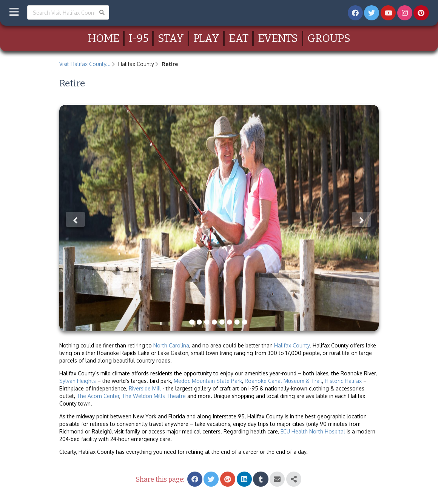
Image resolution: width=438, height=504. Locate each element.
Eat (239, 38)
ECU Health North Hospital (313, 431)
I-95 (139, 38)
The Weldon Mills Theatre (154, 396)
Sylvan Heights (78, 381)
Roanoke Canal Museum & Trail (283, 381)
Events (278, 38)
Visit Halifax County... (85, 64)
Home (104, 38)
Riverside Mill (145, 388)
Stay (171, 38)
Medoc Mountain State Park (208, 381)
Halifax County (292, 345)
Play (206, 38)
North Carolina (171, 345)
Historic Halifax (343, 381)
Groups (329, 38)
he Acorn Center (100, 396)
